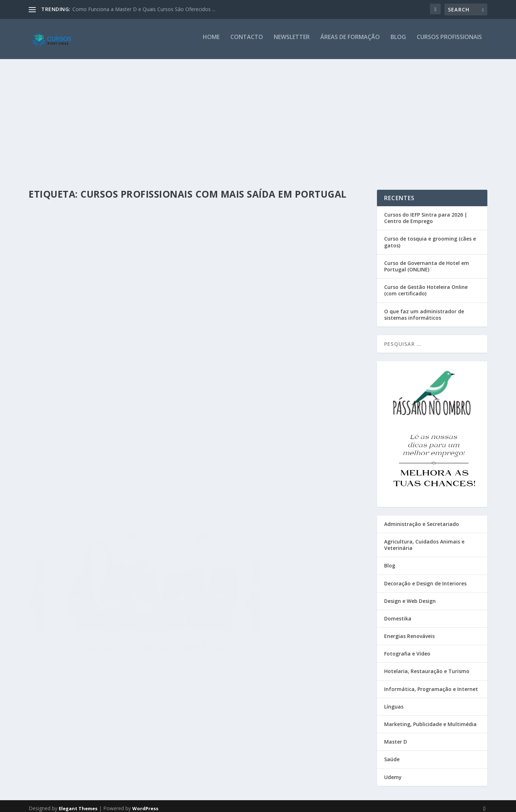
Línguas (394, 702)
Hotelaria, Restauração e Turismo (427, 666)
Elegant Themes (78, 804)
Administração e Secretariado (422, 519)
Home (211, 42)
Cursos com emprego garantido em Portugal (269, 313)
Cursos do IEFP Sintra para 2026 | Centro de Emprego (426, 213)
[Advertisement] (258, 117)
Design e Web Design (410, 596)
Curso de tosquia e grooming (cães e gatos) (430, 237)
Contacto (247, 42)
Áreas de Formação (350, 42)
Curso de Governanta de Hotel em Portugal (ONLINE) (427, 262)
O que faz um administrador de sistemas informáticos (424, 310)
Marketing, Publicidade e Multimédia (430, 719)
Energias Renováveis (409, 631)
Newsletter (292, 42)
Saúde (392, 755)
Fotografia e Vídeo (407, 649)
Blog (398, 42)
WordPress (145, 804)
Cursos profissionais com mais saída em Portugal (102, 381)
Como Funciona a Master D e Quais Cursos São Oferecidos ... (144, 9)
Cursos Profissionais (449, 42)
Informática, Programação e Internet (431, 684)
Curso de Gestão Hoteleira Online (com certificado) (426, 286)
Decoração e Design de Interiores (425, 578)
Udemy (393, 772)
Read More (55, 432)
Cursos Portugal (58, 395)
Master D (396, 737)
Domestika (398, 614)
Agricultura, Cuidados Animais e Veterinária (424, 540)
